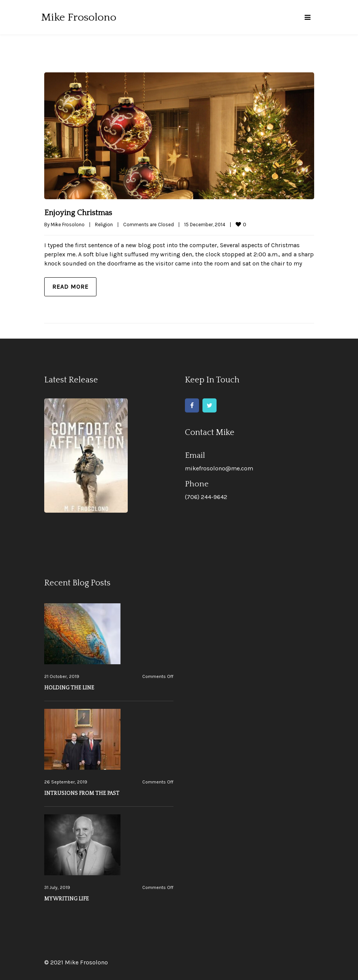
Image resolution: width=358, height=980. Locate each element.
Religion (104, 225)
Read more (70, 287)
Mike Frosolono (68, 225)
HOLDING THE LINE (69, 688)
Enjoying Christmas (78, 213)
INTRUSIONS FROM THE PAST (82, 793)
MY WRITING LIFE (67, 899)
